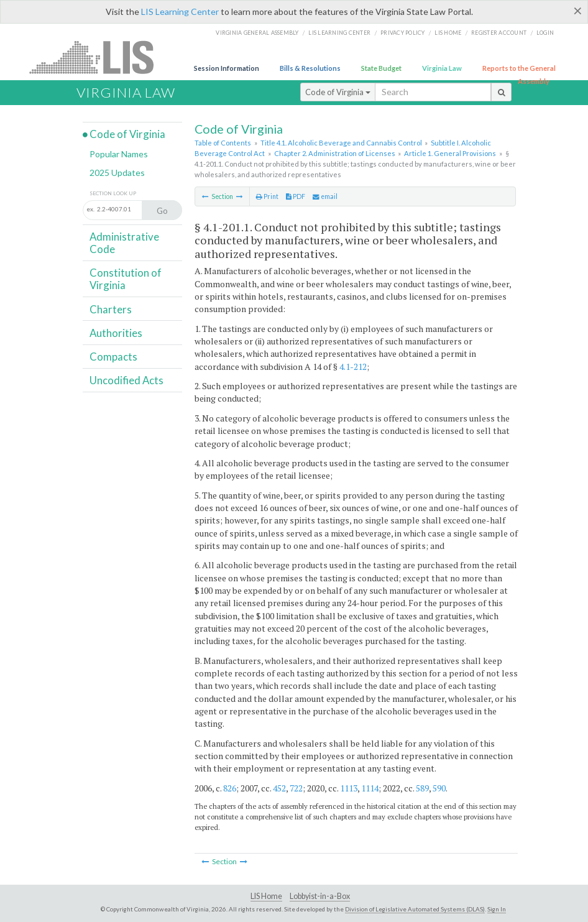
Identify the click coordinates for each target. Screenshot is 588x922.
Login (545, 33)
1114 (370, 788)
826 (230, 788)
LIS (99, 57)
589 (422, 788)
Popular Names (119, 154)
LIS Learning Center (180, 12)
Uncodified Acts (126, 380)
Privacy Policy (403, 33)
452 (279, 788)
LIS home (448, 33)
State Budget (381, 68)
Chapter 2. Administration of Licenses (335, 153)
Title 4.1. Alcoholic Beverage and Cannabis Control (341, 143)
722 (296, 788)
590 (439, 788)
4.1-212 (353, 366)
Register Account (499, 33)
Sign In (497, 909)
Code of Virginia (338, 92)
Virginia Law (442, 68)
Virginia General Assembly (257, 33)
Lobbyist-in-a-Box (320, 896)
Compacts (113, 357)
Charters (111, 309)
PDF (296, 196)
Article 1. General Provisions (450, 153)
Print (267, 196)
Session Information (227, 68)
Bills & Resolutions (310, 68)
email (325, 196)
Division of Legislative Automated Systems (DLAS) (415, 909)
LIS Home (266, 896)
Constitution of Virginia (126, 279)
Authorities (116, 333)
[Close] (578, 11)
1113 (349, 788)
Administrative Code (124, 243)
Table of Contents (223, 143)
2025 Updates (117, 173)
